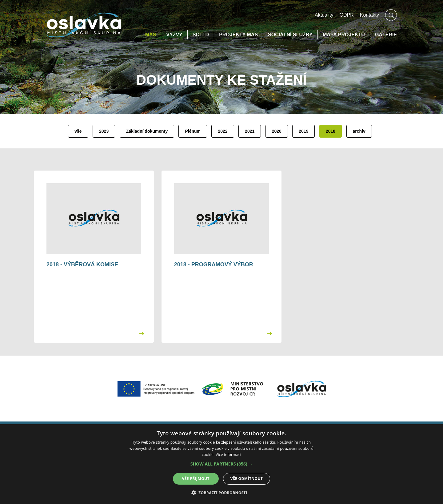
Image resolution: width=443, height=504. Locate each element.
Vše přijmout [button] (196, 479)
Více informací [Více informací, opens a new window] (228, 455)
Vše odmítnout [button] (247, 479)
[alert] (221, 464)
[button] (222, 464)
